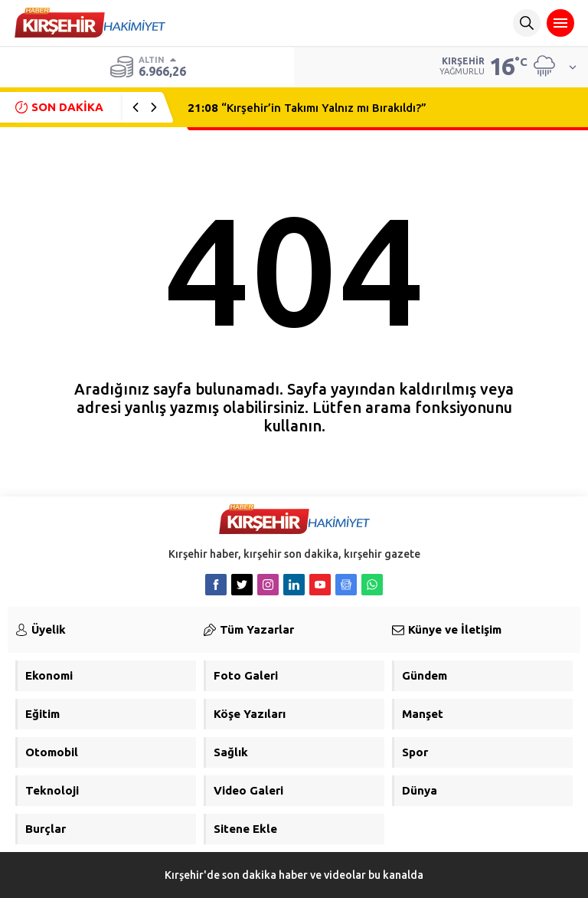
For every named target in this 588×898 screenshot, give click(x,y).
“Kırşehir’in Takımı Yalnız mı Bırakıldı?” (307, 108)
